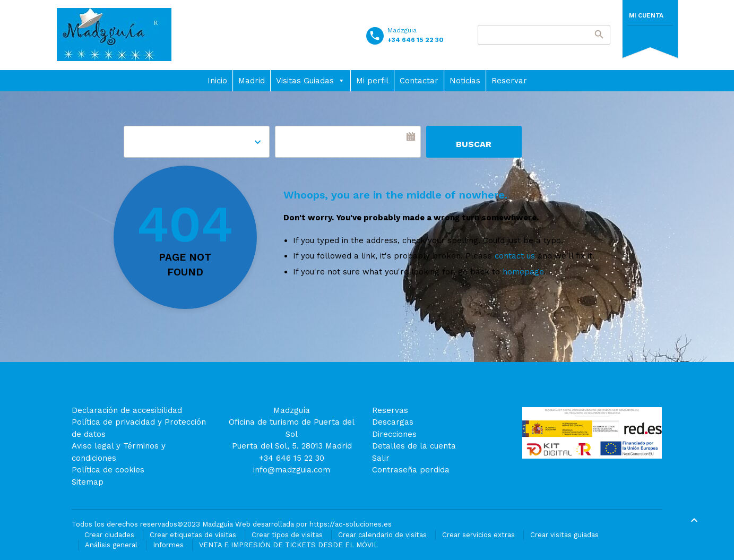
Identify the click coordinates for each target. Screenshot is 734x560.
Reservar (509, 81)
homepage (523, 272)
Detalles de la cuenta (414, 446)
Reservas (390, 410)
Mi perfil (372, 81)
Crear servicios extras (478, 535)
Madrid (252, 81)
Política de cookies (108, 470)
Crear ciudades (109, 535)
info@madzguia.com (292, 470)
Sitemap (88, 482)
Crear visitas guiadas (564, 535)
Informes (168, 545)
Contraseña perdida (411, 470)
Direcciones (394, 434)
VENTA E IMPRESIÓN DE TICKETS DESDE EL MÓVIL (288, 545)
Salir (381, 458)
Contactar (419, 81)
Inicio (217, 81)
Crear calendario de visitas (382, 535)
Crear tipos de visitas (287, 535)
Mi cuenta (646, 15)
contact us (515, 256)
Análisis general (111, 545)
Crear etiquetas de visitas (193, 535)
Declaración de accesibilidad (127, 410)
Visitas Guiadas (310, 81)
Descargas (393, 422)
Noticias (465, 81)
